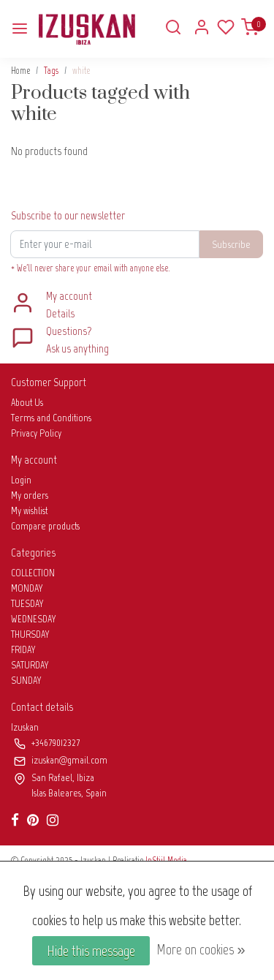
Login (21, 480)
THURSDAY (30, 634)
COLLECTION (33, 573)
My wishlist (29, 511)
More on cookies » (201, 949)
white (81, 71)
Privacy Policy (36, 433)
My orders (30, 495)
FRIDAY (23, 650)
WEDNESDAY (34, 619)
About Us (27, 403)
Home (20, 71)
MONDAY (27, 588)
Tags (51, 71)
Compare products (45, 526)
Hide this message (91, 951)
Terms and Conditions (51, 418)
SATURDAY (30, 665)
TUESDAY (27, 604)
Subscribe (231, 244)
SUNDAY (26, 681)
